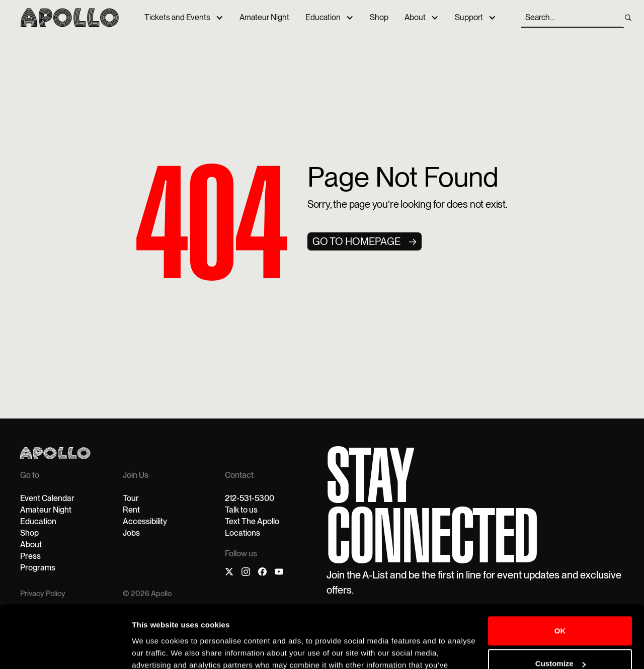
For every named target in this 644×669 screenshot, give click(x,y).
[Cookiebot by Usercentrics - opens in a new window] (65, 649)
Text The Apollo (252, 521)
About (415, 17)
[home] (70, 17)
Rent (131, 510)
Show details (155, 649)
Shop (379, 17)
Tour (131, 498)
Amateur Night (264, 17)
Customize (560, 608)
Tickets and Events (177, 17)
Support (469, 17)
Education (323, 17)
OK (560, 575)
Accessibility (145, 521)
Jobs (131, 533)
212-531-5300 (250, 498)
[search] (628, 18)
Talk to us (241, 510)
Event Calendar (47, 498)
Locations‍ (243, 533)
